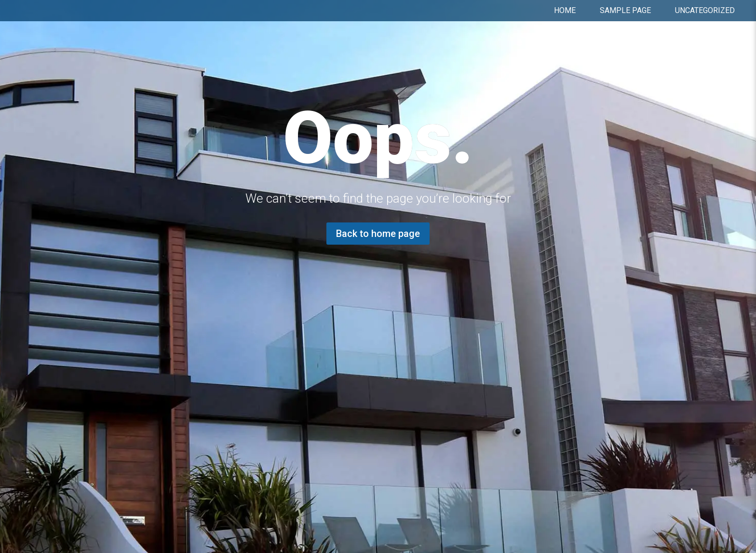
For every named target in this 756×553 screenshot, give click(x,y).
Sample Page (625, 11)
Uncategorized (705, 11)
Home (565, 11)
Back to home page (378, 234)
